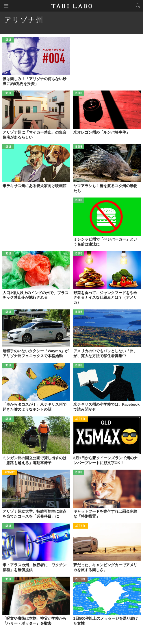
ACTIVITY (80, 419)
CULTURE (80, 580)
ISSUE (8, 40)
